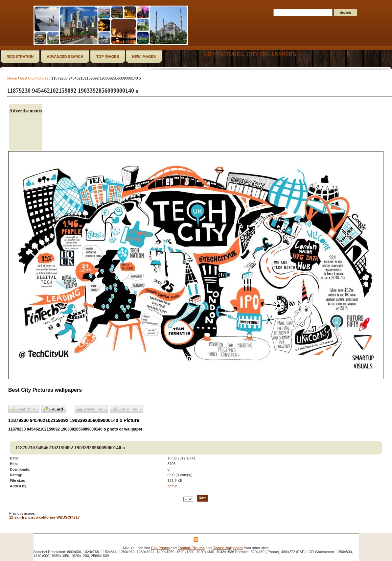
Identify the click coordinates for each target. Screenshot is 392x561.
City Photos (160, 548)
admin (173, 486)
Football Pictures (191, 548)
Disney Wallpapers (228, 548)
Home (12, 78)
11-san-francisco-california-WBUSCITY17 (45, 517)
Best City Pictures (34, 78)
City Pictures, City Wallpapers (250, 54)
